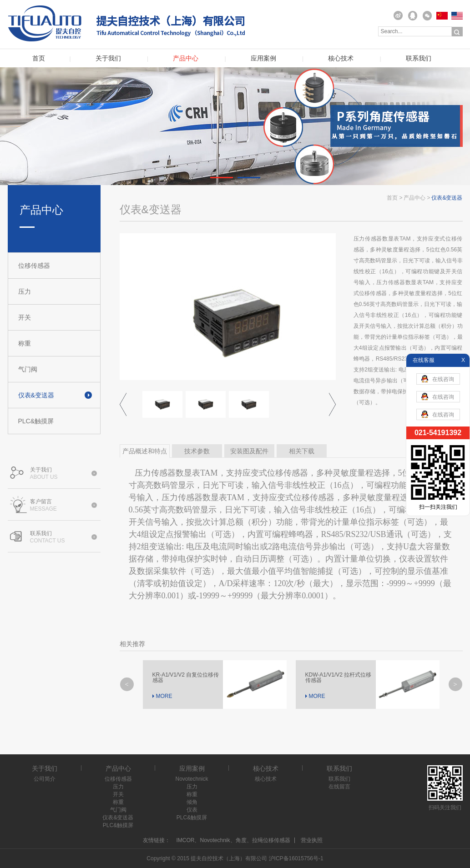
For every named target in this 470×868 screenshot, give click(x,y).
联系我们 (419, 58)
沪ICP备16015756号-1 (296, 858)
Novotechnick (192, 779)
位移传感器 (34, 266)
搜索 (457, 32)
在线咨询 (438, 379)
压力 (25, 291)
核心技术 (341, 58)
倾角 (192, 802)
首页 (39, 58)
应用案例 (263, 58)
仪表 (192, 810)
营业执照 (312, 840)
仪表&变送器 (36, 395)
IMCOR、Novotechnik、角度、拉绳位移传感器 (233, 840)
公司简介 (45, 779)
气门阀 (28, 369)
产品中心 (186, 58)
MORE (164, 696)
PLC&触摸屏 (36, 421)
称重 (25, 343)
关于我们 (108, 58)
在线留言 (339, 787)
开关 (25, 317)
